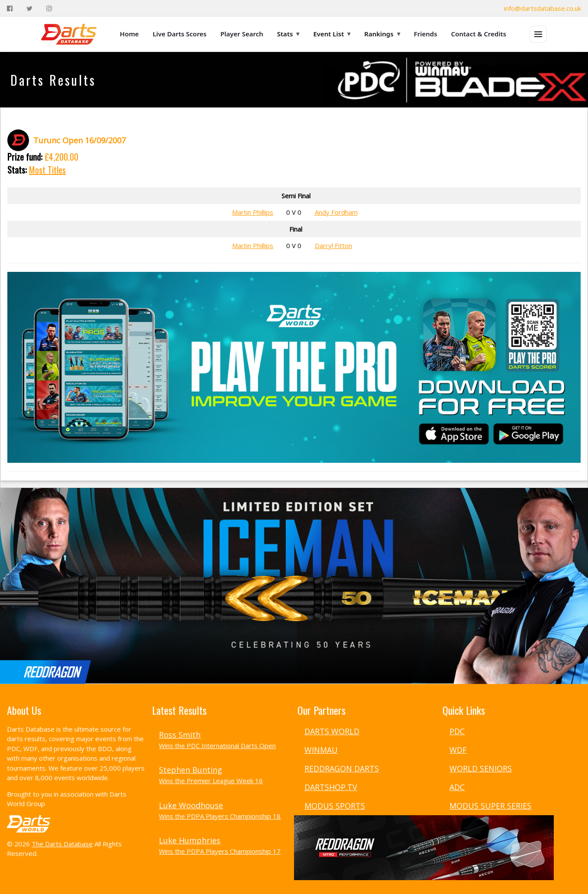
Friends (426, 34)
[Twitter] (29, 8)
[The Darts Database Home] (69, 34)
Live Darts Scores (180, 34)
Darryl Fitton (333, 245)
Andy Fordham (336, 212)
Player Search (242, 34)
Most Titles (47, 170)
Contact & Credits (479, 34)
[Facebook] (10, 8)
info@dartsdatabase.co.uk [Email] (543, 8)
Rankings (382, 34)
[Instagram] (49, 8)
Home (129, 34)
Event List (332, 34)
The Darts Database (62, 844)
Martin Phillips (253, 212)
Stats (288, 34)
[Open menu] (538, 34)
